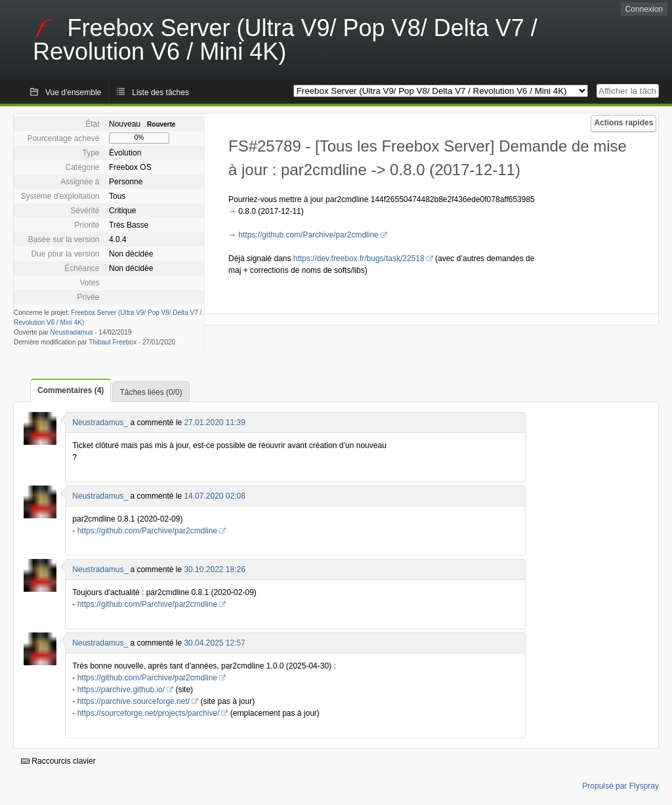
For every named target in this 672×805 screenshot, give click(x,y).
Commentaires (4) (71, 390)
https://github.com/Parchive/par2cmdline (308, 235)
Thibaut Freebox (113, 342)
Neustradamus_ (100, 423)
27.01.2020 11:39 (214, 423)
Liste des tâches (160, 93)
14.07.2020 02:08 (214, 496)
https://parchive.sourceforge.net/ (134, 701)
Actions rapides (623, 123)
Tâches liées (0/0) (151, 392)
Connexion (644, 9)
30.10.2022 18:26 (214, 569)
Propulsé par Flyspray (620, 786)
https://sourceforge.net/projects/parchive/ (149, 713)
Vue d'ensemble (73, 93)
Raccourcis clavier (58, 761)
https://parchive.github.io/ (121, 690)
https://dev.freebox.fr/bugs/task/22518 (359, 258)
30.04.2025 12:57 (214, 643)
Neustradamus (72, 332)
